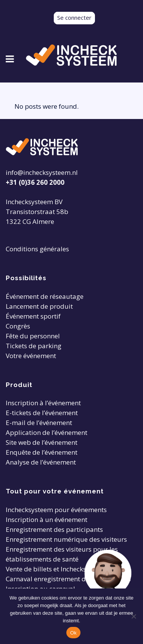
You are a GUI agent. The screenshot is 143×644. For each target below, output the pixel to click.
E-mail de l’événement (39, 423)
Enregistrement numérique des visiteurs (66, 539)
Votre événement (31, 356)
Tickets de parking (34, 346)
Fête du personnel (33, 336)
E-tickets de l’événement (42, 413)
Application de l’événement (47, 432)
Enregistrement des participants (54, 529)
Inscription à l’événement (43, 403)
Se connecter (74, 17)
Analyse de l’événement (41, 462)
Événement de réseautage (45, 296)
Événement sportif (33, 316)
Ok (73, 633)
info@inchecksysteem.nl (42, 172)
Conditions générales (37, 249)
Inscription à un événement (47, 519)
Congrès (18, 326)
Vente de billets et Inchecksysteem (57, 569)
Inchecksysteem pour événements (56, 510)
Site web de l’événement (42, 442)
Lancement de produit (39, 306)
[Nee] (133, 616)
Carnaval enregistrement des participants (68, 579)
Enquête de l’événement (42, 452)
